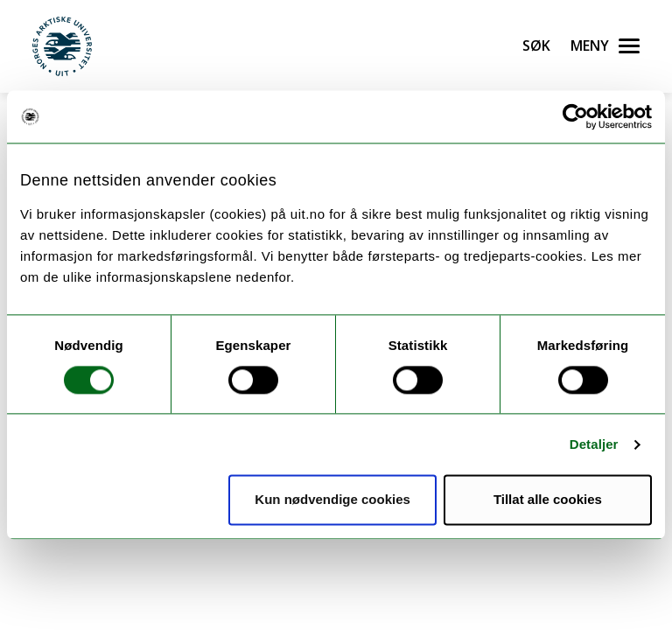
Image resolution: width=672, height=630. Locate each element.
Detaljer (594, 444)
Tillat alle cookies (548, 500)
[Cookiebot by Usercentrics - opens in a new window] (575, 116)
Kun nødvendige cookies (332, 500)
